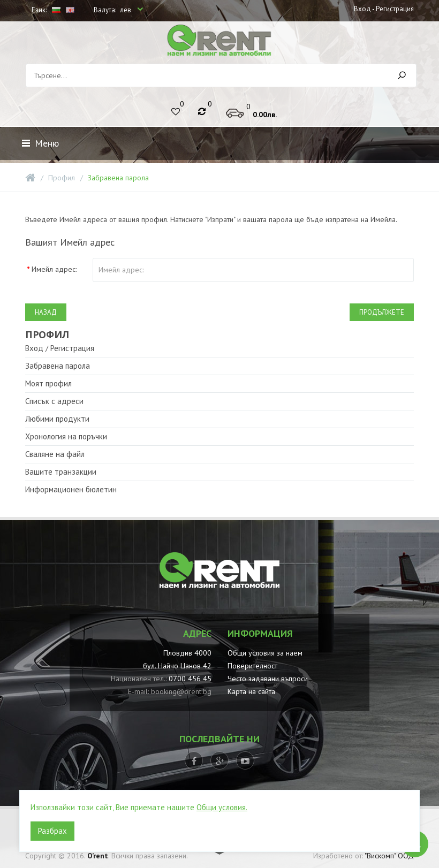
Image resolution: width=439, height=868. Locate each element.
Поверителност (252, 666)
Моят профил (48, 383)
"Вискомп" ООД (389, 856)
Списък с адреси (54, 401)
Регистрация (395, 9)
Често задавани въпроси (268, 679)
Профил (62, 178)
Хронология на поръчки (66, 436)
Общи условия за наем (265, 653)
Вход (362, 9)
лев (126, 10)
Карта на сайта (251, 691)
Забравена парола (118, 178)
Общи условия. (222, 807)
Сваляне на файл (55, 454)
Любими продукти (57, 419)
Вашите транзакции (61, 472)
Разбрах (52, 831)
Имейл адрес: (54, 269)
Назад (46, 312)
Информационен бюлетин (71, 489)
